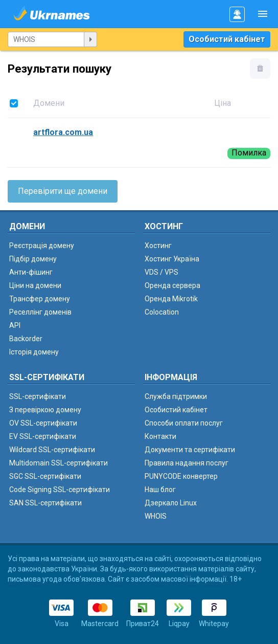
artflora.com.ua (63, 132)
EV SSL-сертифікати (43, 436)
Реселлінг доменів (40, 312)
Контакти (160, 436)
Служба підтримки (176, 396)
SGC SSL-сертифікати (45, 476)
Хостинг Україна (172, 259)
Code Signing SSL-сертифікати (60, 490)
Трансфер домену (40, 299)
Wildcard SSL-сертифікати (52, 450)
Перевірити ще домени (63, 191)
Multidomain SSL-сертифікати (59, 463)
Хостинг (158, 246)
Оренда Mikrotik (171, 299)
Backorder (26, 339)
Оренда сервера (172, 285)
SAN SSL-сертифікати (45, 503)
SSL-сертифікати (38, 396)
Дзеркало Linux (171, 503)
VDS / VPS (161, 272)
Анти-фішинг (31, 272)
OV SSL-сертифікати (43, 423)
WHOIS (156, 516)
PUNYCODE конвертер (181, 476)
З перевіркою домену (45, 410)
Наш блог (160, 490)
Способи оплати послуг (184, 423)
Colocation (162, 312)
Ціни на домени (35, 285)
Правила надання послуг (187, 463)
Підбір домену (33, 259)
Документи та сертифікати (190, 450)
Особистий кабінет (227, 39)
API (15, 325)
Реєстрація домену (42, 246)
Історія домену (34, 352)
